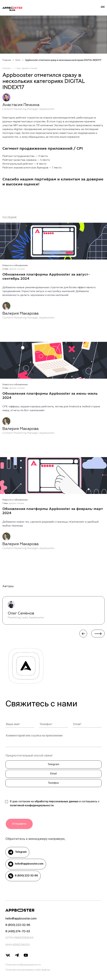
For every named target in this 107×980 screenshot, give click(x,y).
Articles (7, 68)
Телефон (53, 783)
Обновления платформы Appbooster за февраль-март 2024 (53, 511)
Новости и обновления (15, 265)
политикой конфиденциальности (32, 806)
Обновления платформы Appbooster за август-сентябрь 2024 (46, 277)
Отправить (19, 824)
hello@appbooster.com (26, 864)
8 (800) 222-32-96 (23, 876)
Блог (18, 60)
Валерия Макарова (20, 313)
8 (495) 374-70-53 (18, 932)
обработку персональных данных (57, 802)
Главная (7, 60)
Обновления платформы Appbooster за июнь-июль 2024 (50, 396)
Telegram (53, 764)
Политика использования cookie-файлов (28, 970)
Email (53, 774)
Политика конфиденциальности (23, 965)
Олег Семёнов (21, 613)
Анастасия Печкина (21, 105)
